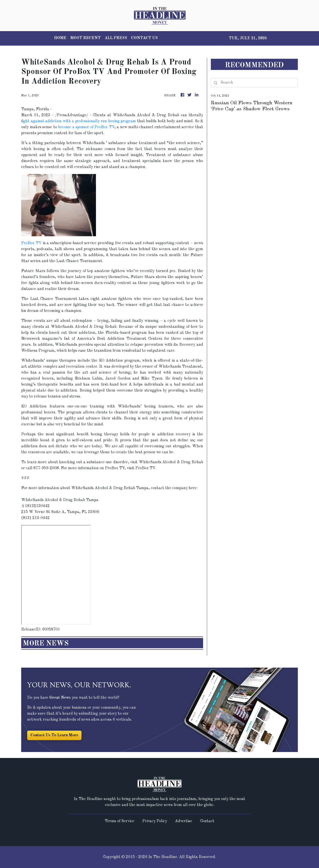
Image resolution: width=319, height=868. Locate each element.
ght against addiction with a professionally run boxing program (80, 121)
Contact (207, 821)
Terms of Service (120, 821)
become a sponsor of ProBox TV (86, 127)
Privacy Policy (155, 821)
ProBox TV (31, 243)
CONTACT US (144, 38)
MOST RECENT (85, 38)
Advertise (184, 821)
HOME (60, 38)
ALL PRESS (116, 38)
